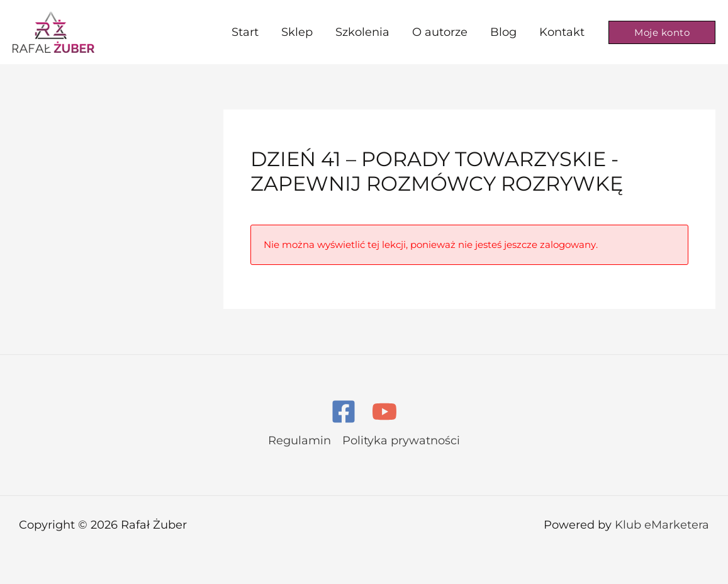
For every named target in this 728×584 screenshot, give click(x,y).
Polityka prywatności (401, 441)
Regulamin (300, 441)
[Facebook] (344, 412)
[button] (662, 32)
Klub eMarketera (662, 525)
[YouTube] (384, 412)
